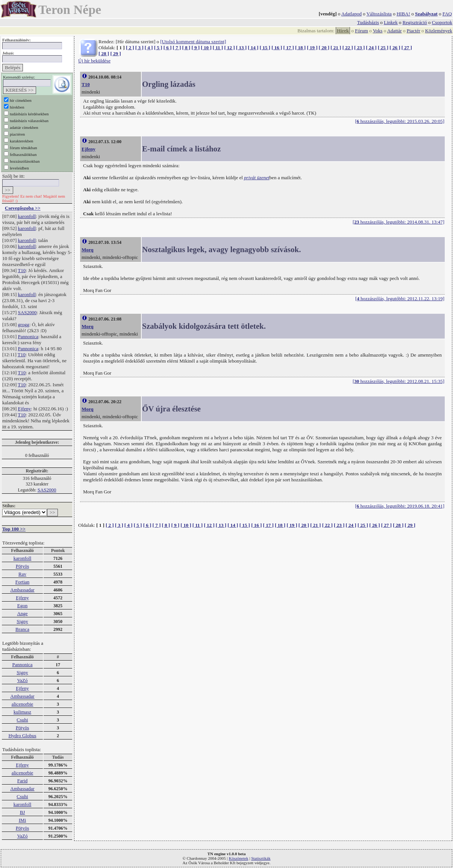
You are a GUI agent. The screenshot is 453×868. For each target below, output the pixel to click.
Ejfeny (25, 409)
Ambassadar (22, 590)
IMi (23, 820)
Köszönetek (239, 858)
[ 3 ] (139, 48)
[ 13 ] (241, 48)
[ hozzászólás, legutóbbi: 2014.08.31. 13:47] (398, 222)
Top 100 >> (14, 529)
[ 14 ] (253, 48)
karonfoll (27, 216)
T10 (22, 270)
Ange (22, 613)
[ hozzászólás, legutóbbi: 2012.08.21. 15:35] (398, 381)
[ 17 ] (289, 48)
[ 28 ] (104, 54)
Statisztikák (261, 858)
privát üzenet (257, 178)
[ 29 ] (115, 54)
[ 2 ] (130, 48)
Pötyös (22, 566)
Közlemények (439, 31)
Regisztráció (415, 22)
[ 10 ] (206, 48)
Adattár (395, 31)
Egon (22, 606)
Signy (22, 621)
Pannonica (28, 336)
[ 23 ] (359, 48)
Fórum (361, 31)
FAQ (447, 14)
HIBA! (403, 14)
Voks (378, 31)
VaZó (22, 680)
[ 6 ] (168, 48)
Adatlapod (351, 14)
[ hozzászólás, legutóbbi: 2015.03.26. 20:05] (400, 121)
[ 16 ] (277, 48)
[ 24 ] (371, 48)
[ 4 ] (149, 48)
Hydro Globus (22, 736)
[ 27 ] (407, 48)
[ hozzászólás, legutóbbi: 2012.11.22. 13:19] (400, 299)
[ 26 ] (395, 48)
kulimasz (22, 712)
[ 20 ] (324, 48)
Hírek (343, 31)
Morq (88, 250)
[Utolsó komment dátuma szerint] (193, 42)
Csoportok (442, 22)
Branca (22, 629)
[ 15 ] (265, 48)
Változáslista (379, 14)
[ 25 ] (383, 48)
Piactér (414, 31)
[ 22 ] (348, 48)
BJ (23, 812)
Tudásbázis (368, 22)
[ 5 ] (158, 48)
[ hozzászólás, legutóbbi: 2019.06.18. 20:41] (400, 506)
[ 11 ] (218, 48)
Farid (22, 781)
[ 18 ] (300, 48)
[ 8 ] (186, 48)
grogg (24, 324)
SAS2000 (27, 312)
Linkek (391, 22)
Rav (22, 574)
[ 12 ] (229, 48)
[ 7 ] (177, 48)
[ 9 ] (195, 48)
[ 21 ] (336, 48)
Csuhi (22, 720)
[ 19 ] (312, 48)
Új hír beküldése (94, 61)
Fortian (23, 582)
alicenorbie (23, 704)
